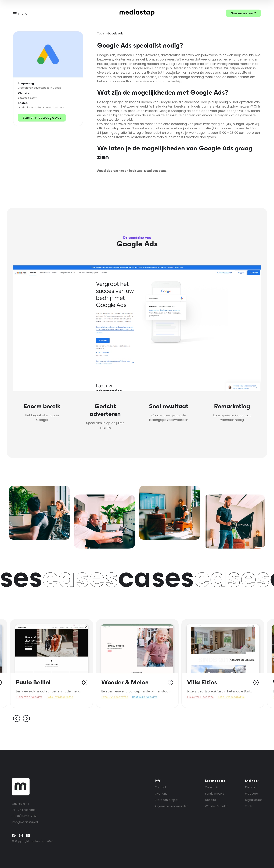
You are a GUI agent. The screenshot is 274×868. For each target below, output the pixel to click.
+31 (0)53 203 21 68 (25, 816)
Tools (101, 33)
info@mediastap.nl (25, 822)
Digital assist (253, 800)
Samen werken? (244, 13)
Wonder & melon (217, 806)
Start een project (167, 800)
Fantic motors (215, 794)
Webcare (251, 794)
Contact (161, 787)
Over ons (161, 794)
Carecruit (212, 787)
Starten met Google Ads (42, 118)
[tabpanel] (137, 664)
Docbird (210, 800)
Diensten (251, 787)
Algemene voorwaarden (172, 806)
